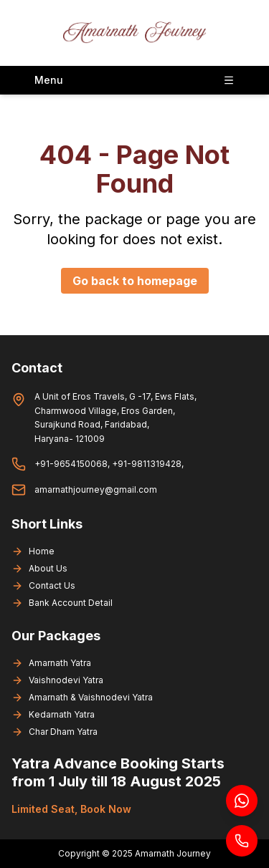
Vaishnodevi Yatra (57, 680)
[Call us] (242, 841)
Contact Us (43, 586)
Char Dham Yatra (55, 732)
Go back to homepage (135, 281)
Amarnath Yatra (51, 663)
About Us (39, 569)
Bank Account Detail (62, 603)
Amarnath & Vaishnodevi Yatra (82, 698)
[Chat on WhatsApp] (242, 801)
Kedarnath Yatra (53, 715)
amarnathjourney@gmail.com (96, 490)
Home (33, 551)
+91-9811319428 (147, 464)
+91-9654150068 (71, 464)
